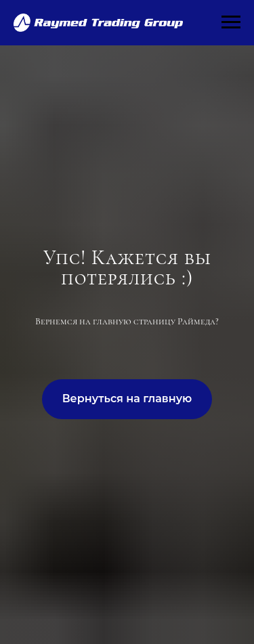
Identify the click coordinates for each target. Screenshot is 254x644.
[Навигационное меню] (231, 22)
